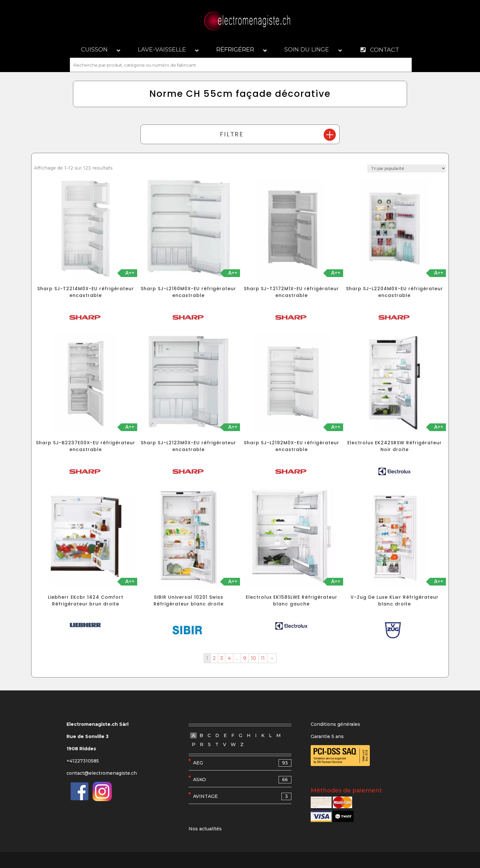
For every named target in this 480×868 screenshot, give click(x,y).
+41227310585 (83, 761)
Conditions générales (335, 724)
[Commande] (407, 168)
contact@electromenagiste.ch (102, 773)
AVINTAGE (242, 796)
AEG (242, 763)
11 (263, 658)
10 (253, 658)
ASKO (242, 780)
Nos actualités (205, 829)
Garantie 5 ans (327, 736)
